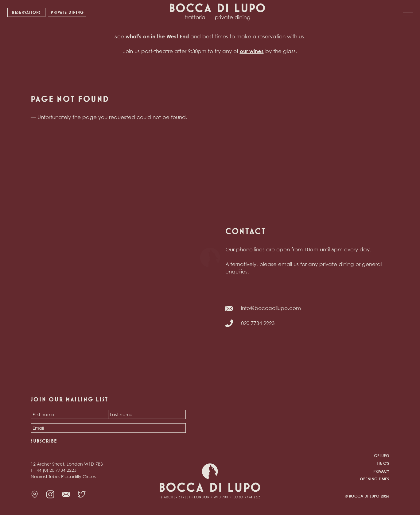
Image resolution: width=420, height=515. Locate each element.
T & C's (383, 463)
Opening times (375, 479)
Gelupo (382, 455)
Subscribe (44, 441)
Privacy (381, 471)
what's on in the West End (157, 36)
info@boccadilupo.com (271, 308)
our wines (252, 51)
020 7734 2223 (258, 323)
